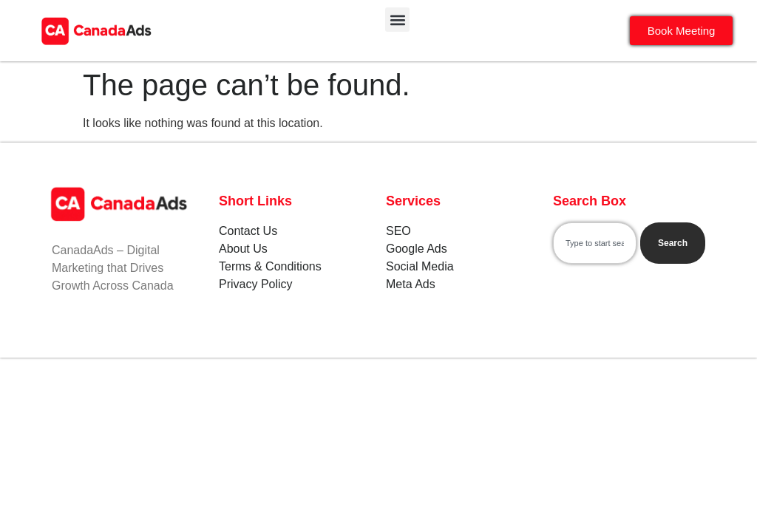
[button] (397, 20)
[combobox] (595, 243)
